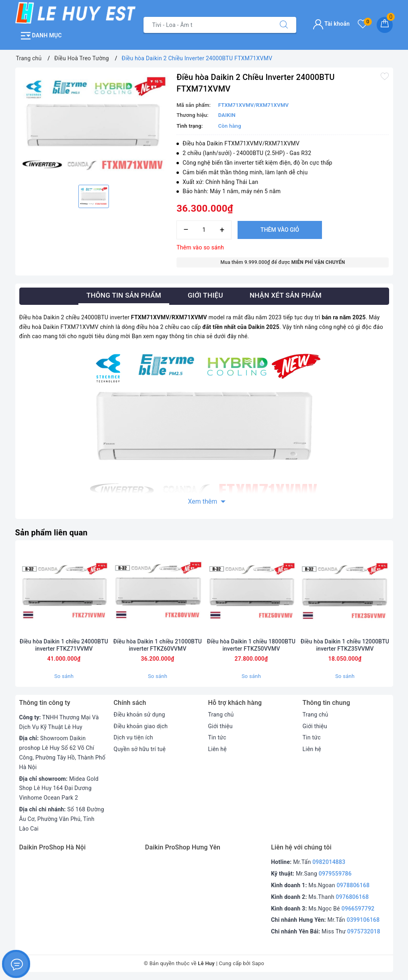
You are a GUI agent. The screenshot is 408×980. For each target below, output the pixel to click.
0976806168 (352, 897)
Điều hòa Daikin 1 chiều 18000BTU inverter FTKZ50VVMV (251, 645)
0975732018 (364, 931)
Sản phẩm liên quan (51, 533)
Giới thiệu (220, 726)
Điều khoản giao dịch (141, 726)
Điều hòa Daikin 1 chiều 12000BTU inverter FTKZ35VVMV (345, 645)
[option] (94, 125)
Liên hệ (217, 749)
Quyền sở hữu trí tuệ (140, 749)
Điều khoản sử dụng (139, 715)
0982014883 (329, 862)
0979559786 (335, 874)
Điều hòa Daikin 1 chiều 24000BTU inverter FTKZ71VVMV (64, 645)
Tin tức (217, 737)
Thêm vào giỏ (280, 230)
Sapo (258, 963)
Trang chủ (221, 715)
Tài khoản (331, 24)
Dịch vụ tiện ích (133, 737)
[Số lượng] (204, 230)
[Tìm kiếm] (284, 25)
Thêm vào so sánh (200, 247)
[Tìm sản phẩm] (208, 25)
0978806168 (353, 885)
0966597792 (358, 909)
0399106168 (363, 920)
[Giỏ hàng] (385, 25)
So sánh (64, 676)
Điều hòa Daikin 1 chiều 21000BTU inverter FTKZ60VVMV (158, 645)
